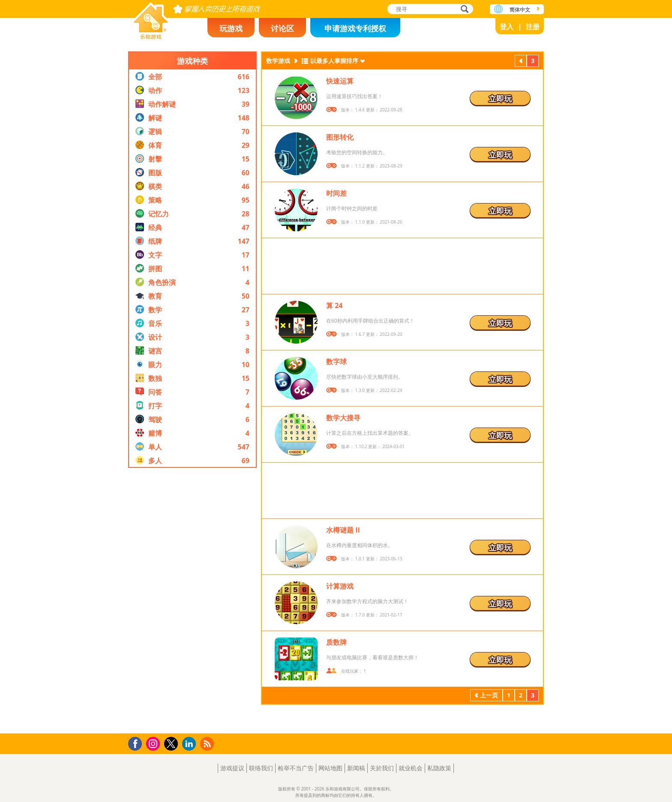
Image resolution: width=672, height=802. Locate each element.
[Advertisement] (192, 601)
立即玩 (500, 99)
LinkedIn (190, 744)
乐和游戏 (151, 18)
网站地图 (330, 768)
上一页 (521, 62)
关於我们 (382, 768)
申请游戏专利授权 (355, 28)
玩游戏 (231, 28)
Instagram (154, 743)
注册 (533, 27)
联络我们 (261, 768)
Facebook (137, 743)
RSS (208, 744)
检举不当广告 (296, 768)
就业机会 (411, 768)
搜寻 (463, 10)
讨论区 (282, 28)
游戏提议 (232, 768)
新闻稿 (356, 768)
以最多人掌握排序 (334, 61)
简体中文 (520, 10)
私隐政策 (439, 768)
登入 (507, 27)
